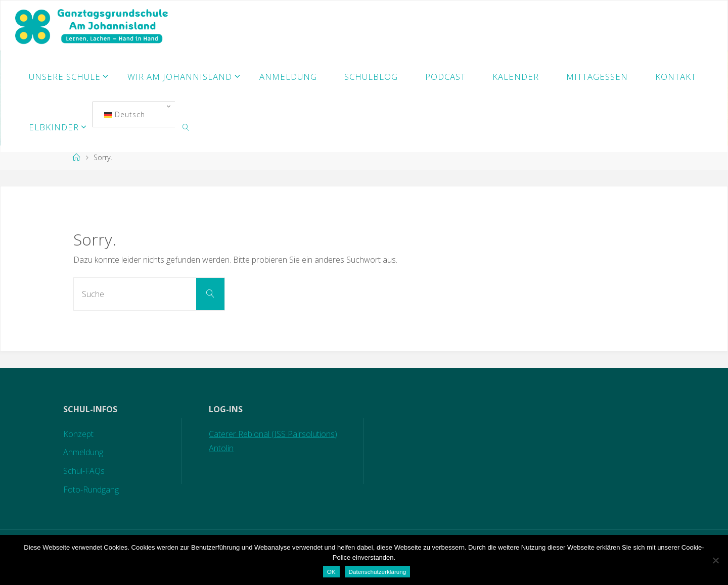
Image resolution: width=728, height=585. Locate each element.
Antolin (221, 448)
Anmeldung (83, 452)
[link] (186, 127)
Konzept (78, 434)
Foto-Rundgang (91, 490)
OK (331, 572)
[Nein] (715, 560)
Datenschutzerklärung (378, 572)
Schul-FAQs (84, 471)
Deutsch (125, 114)
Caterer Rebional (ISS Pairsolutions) (273, 434)
